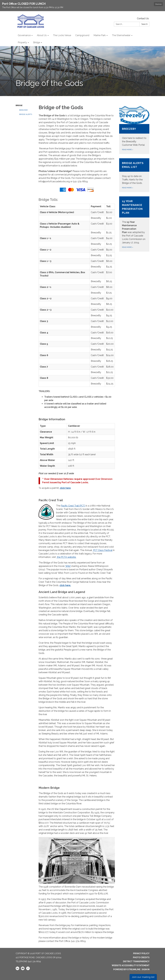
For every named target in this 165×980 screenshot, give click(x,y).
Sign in (146, 969)
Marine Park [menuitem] (100, 35)
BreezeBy (24, 110)
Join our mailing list (143, 977)
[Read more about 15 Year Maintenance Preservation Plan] (134, 224)
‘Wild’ (68, 566)
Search (144, 24)
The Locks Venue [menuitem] (62, 35)
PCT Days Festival (102, 550)
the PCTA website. (66, 557)
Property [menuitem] (22, 42)
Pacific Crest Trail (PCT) (73, 506)
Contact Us (143, 18)
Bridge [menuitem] (37, 42)
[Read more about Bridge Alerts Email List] (134, 175)
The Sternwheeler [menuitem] (121, 35)
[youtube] (23, 969)
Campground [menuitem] (82, 35)
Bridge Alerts (26, 114)
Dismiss (158, 4)
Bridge (19, 105)
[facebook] (28, 969)
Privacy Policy (141, 953)
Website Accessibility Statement (131, 965)
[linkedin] (17, 969)
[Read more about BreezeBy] (134, 130)
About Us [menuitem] (42, 35)
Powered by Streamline (127, 969)
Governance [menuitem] (24, 35)
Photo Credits (141, 957)
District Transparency (136, 961)
